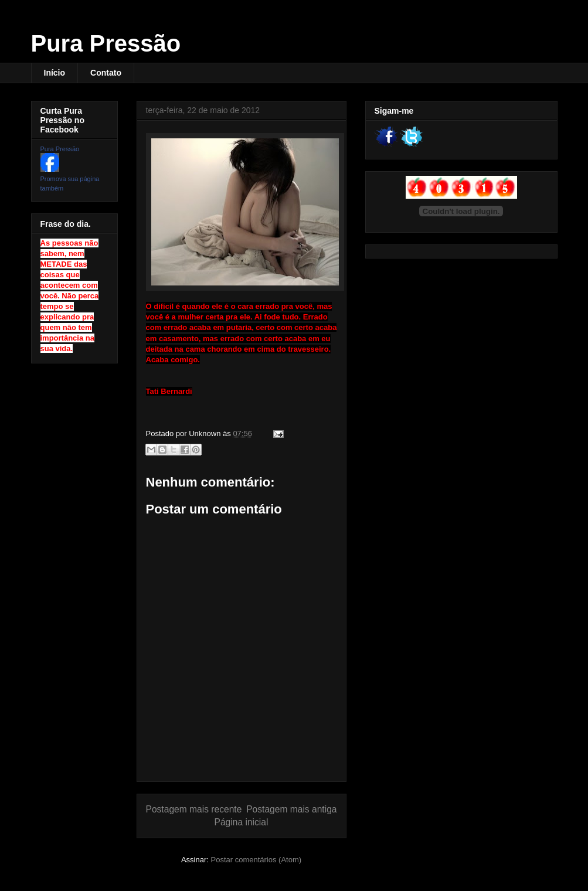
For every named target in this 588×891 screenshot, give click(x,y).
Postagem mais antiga (291, 809)
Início (55, 73)
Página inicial (242, 822)
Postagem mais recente (194, 809)
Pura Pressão (106, 43)
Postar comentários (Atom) (256, 860)
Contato (106, 73)
